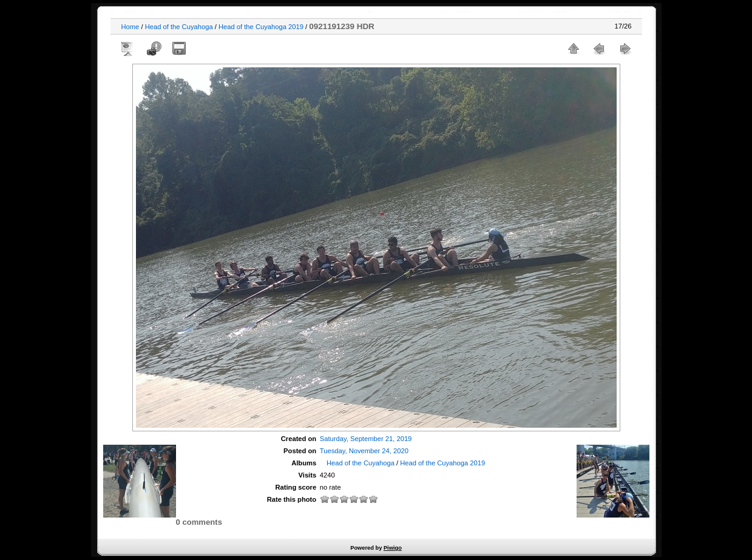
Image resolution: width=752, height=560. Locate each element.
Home (130, 27)
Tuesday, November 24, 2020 (364, 451)
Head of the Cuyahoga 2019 (261, 27)
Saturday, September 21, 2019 (366, 439)
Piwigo (393, 548)
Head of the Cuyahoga (179, 27)
